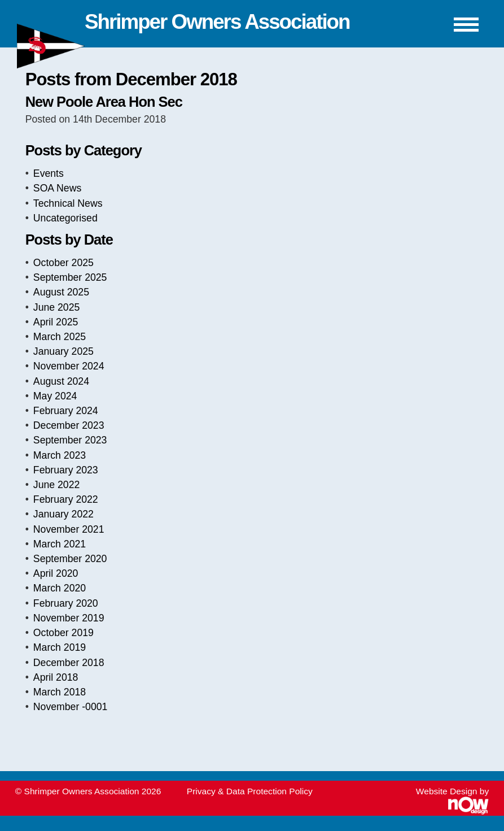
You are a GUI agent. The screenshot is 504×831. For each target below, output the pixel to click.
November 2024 (69, 366)
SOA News (57, 188)
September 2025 (70, 277)
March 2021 (60, 544)
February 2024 (66, 411)
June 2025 (56, 307)
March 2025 (60, 337)
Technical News (68, 203)
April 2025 (56, 322)
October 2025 (63, 263)
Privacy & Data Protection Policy (250, 791)
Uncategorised (65, 218)
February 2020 (66, 603)
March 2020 (60, 588)
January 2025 (63, 351)
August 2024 (61, 381)
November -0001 (71, 707)
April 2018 (56, 677)
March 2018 (60, 692)
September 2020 (70, 559)
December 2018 (69, 663)
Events (49, 173)
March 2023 (60, 455)
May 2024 (55, 396)
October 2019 (63, 633)
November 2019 (69, 618)
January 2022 (63, 514)
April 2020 (56, 573)
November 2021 (69, 529)
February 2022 (66, 499)
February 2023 (66, 470)
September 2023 (70, 440)
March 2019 (60, 647)
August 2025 (61, 292)
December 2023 (69, 425)
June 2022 (56, 485)
